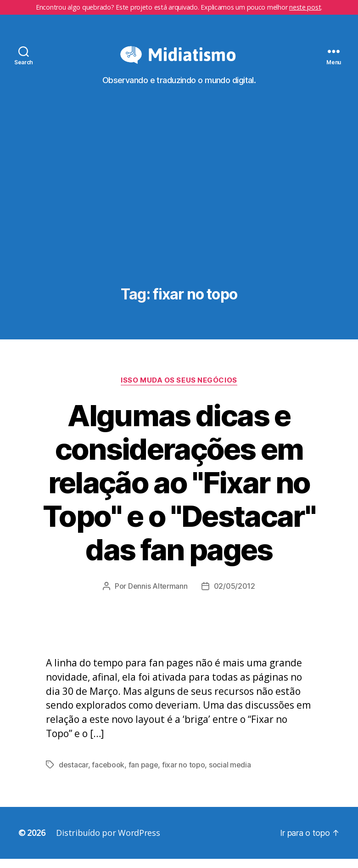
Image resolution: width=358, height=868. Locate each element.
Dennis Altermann (158, 595)
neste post (305, 7)
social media (230, 774)
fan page (143, 774)
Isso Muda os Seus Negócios (179, 389)
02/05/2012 (235, 595)
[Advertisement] (179, 217)
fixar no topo (184, 774)
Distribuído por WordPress (108, 842)
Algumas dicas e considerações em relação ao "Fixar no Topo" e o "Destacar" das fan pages (179, 492)
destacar (73, 774)
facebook (108, 774)
